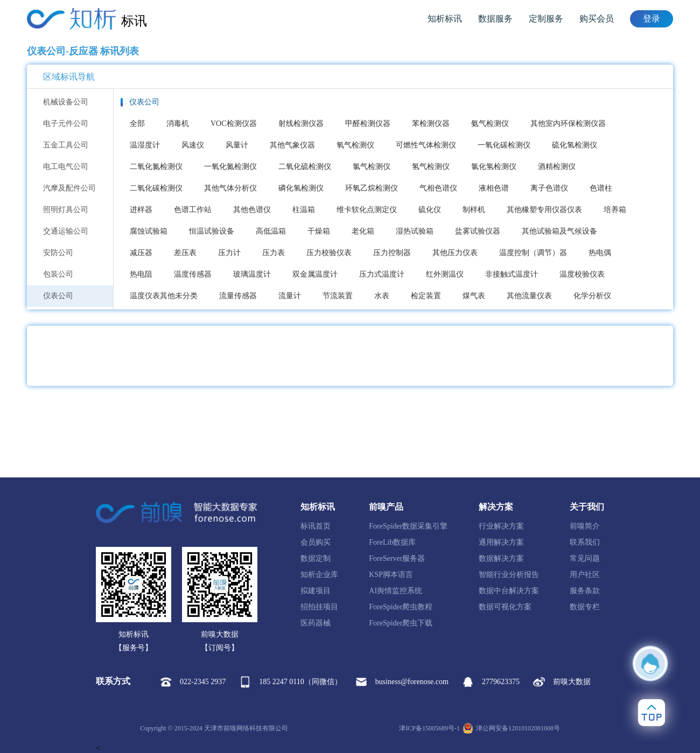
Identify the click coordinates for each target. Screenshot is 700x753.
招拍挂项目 (319, 607)
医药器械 (316, 623)
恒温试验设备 (212, 231)
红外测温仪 (445, 274)
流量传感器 (238, 296)
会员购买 (316, 542)
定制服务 (546, 19)
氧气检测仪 (355, 145)
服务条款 (585, 591)
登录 (652, 19)
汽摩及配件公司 (69, 188)
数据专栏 (585, 607)
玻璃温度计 (252, 274)
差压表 (185, 253)
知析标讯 (445, 19)
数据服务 (495, 19)
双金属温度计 (315, 274)
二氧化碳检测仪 (156, 188)
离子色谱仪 (549, 188)
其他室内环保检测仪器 (568, 124)
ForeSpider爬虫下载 (401, 623)
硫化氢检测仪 (575, 145)
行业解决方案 (501, 526)
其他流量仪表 (529, 296)
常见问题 (585, 558)
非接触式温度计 (512, 274)
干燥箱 (319, 231)
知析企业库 (319, 575)
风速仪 (193, 145)
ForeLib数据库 (392, 542)
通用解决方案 (501, 542)
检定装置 (426, 296)
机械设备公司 (66, 102)
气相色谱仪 (438, 188)
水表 (382, 296)
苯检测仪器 (431, 124)
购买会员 (597, 19)
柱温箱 (304, 210)
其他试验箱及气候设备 (559, 231)
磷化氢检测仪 (301, 188)
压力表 (274, 253)
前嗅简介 (585, 526)
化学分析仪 (592, 296)
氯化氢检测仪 (494, 167)
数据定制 (316, 558)
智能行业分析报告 (509, 575)
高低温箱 (271, 231)
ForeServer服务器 (397, 558)
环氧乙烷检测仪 (372, 188)
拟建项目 (316, 591)
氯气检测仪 (372, 167)
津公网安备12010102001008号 (511, 728)
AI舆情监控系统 (395, 591)
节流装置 (338, 296)
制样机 (474, 210)
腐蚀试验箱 (149, 231)
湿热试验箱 (415, 231)
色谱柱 (601, 188)
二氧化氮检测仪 (156, 167)
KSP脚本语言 (391, 575)
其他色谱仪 (252, 210)
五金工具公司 (66, 145)
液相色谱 (494, 188)
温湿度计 (145, 145)
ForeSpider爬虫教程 (401, 607)
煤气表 (474, 296)
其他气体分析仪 (230, 188)
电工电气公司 (66, 167)
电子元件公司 (66, 124)
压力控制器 (392, 253)
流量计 (290, 296)
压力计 (229, 253)
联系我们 (585, 542)
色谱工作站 (193, 210)
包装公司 (58, 274)
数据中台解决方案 (509, 591)
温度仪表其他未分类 (164, 296)
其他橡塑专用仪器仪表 (544, 210)
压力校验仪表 (329, 253)
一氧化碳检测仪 (504, 145)
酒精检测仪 (557, 167)
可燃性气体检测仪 (426, 145)
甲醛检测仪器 (368, 124)
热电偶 (600, 253)
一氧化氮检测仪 (230, 167)
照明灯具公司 (66, 210)
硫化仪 (430, 210)
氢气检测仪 (431, 167)
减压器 (141, 253)
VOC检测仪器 (234, 124)
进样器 (141, 210)
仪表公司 (58, 296)
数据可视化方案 (505, 607)
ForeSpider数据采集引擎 (408, 526)
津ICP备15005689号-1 (429, 728)
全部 (137, 124)
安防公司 (58, 253)
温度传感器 (193, 274)
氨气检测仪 (490, 124)
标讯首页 (316, 526)
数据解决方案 (501, 558)
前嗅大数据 (562, 682)
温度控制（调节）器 (533, 253)
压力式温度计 (382, 274)
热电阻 (141, 274)
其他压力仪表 (455, 253)
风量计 (237, 145)
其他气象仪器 (292, 145)
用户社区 (585, 575)
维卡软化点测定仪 (367, 210)
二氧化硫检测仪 (305, 167)
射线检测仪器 (301, 124)
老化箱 (363, 231)
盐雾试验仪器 (478, 231)
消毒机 (178, 124)
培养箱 (615, 210)
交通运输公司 (66, 231)
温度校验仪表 (582, 274)
